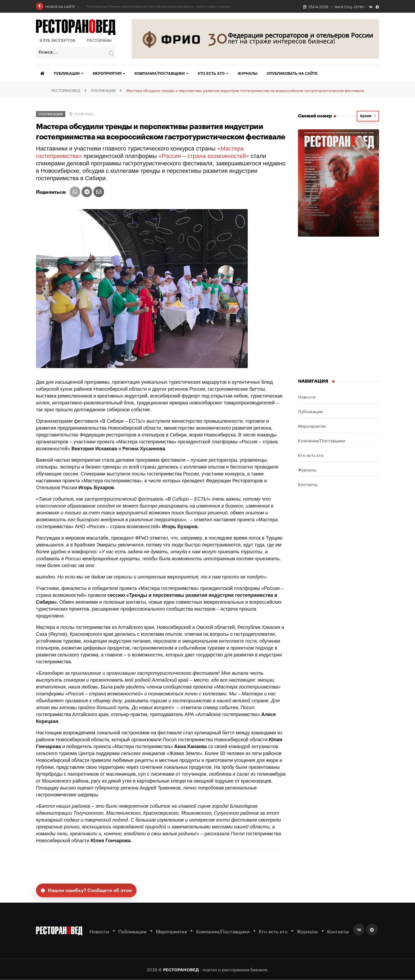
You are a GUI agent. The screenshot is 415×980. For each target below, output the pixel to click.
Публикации (67, 74)
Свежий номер (315, 116)
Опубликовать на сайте (292, 74)
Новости (307, 396)
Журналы (248, 74)
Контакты (308, 484)
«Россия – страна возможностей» (204, 156)
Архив (368, 116)
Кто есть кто (211, 74)
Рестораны (99, 41)
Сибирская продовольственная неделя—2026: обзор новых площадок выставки (153, 6)
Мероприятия (107, 74)
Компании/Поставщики (160, 74)
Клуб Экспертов (57, 41)
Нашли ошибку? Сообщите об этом (86, 890)
